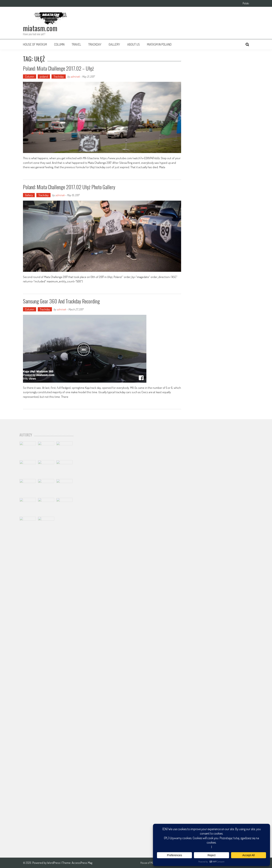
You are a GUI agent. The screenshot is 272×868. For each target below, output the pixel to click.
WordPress (54, 863)
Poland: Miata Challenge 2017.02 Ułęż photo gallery (69, 187)
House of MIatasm (35, 44)
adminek (75, 76)
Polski (246, 3)
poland (44, 76)
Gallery (114, 44)
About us (134, 44)
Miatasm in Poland (159, 44)
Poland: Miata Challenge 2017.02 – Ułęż (58, 68)
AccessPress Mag (82, 863)
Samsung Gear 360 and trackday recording (61, 301)
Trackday (95, 44)
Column (59, 44)
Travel (76, 44)
